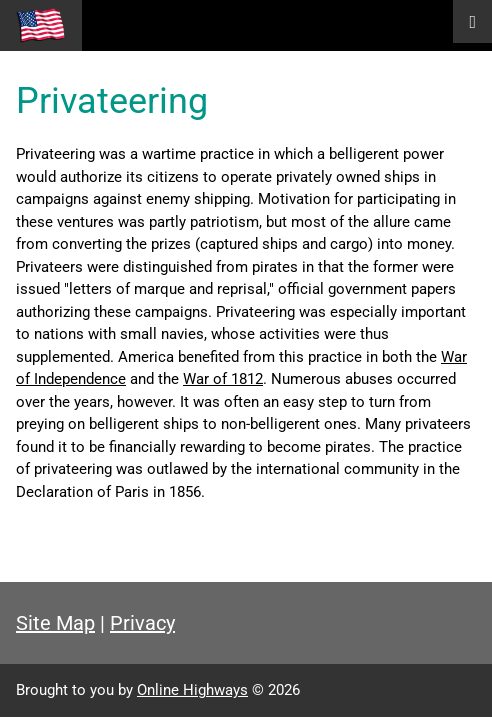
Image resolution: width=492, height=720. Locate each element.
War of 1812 (223, 379)
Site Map (55, 623)
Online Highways (192, 690)
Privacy (142, 623)
